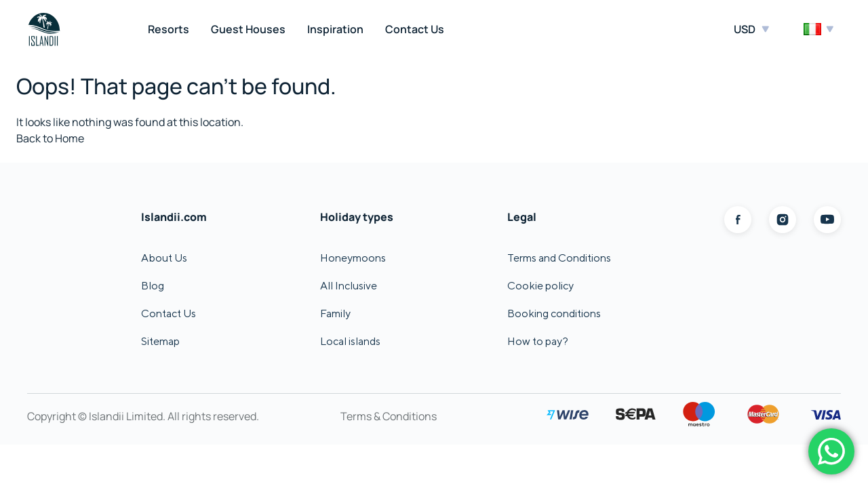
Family (335, 313)
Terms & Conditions (389, 416)
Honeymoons (353, 258)
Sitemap (160, 341)
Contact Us (415, 29)
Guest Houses (248, 29)
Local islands (350, 341)
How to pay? (538, 341)
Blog (153, 286)
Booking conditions (554, 313)
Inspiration (335, 29)
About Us (164, 258)
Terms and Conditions (559, 258)
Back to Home (50, 138)
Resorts (169, 29)
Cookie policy (540, 286)
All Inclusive (349, 286)
